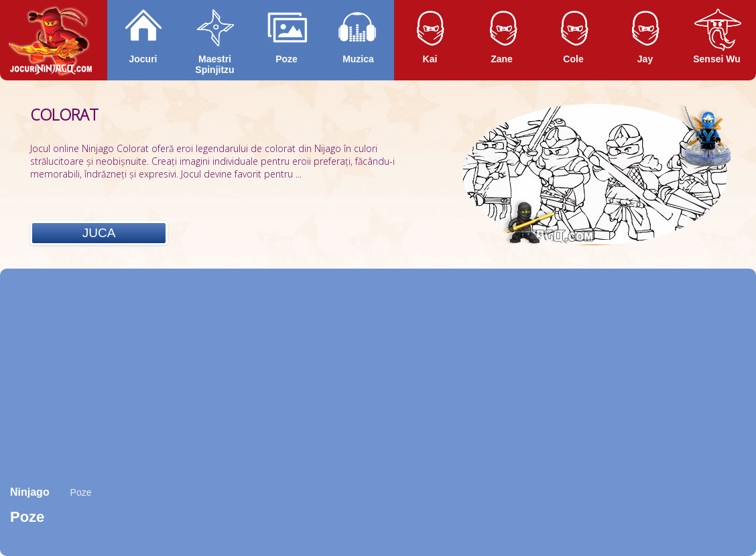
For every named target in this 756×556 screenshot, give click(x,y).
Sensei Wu (717, 59)
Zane (502, 59)
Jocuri (143, 59)
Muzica (358, 59)
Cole (573, 59)
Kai (430, 59)
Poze (287, 59)
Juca (99, 233)
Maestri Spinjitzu (214, 64)
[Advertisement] (378, 376)
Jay (645, 59)
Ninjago (30, 492)
